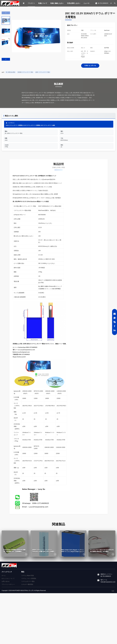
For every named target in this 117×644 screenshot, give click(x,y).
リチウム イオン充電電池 (29, 578)
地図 (113, 591)
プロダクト (31, 3)
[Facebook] (115, 326)
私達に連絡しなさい (57, 3)
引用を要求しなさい (74, 3)
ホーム (4, 576)
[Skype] (115, 322)
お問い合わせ (6, 581)
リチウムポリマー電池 (28, 581)
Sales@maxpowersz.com (108, 582)
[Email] (115, 314)
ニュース (86, 3)
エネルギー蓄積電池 (27, 584)
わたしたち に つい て (8, 578)
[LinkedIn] (115, 330)
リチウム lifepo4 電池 (28, 576)
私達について (43, 3)
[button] (6, 59)
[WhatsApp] (115, 318)
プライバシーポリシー (8, 584)
